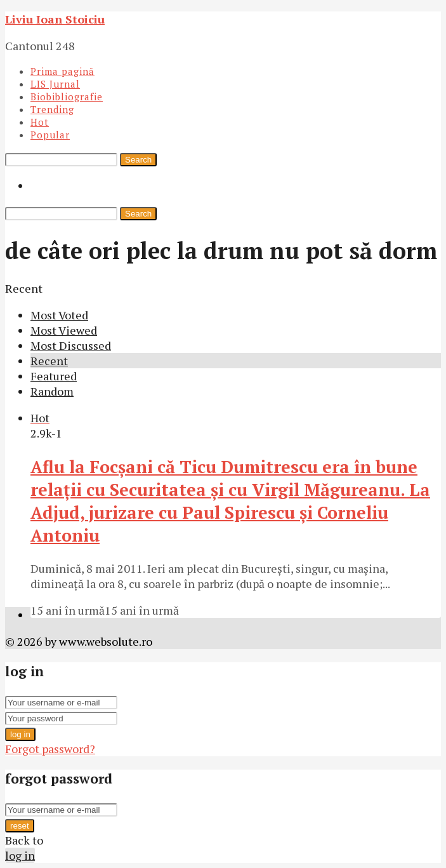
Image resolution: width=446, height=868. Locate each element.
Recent (49, 361)
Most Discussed (71, 345)
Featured (54, 376)
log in (20, 734)
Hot (40, 122)
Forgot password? (50, 749)
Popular (50, 135)
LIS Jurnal (55, 84)
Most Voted (59, 315)
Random (52, 391)
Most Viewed (64, 330)
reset (20, 826)
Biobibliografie (67, 97)
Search (138, 160)
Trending (52, 109)
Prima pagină (62, 71)
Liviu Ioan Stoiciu (55, 19)
